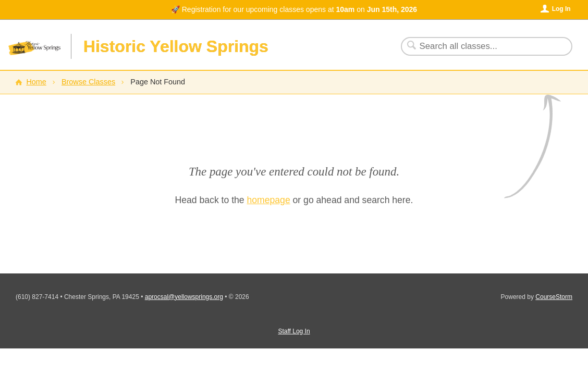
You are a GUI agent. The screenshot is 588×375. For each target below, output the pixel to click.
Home (36, 82)
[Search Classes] (480, 46)
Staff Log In (294, 331)
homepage (269, 200)
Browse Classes (88, 82)
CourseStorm (554, 297)
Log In (561, 9)
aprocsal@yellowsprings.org (184, 297)
